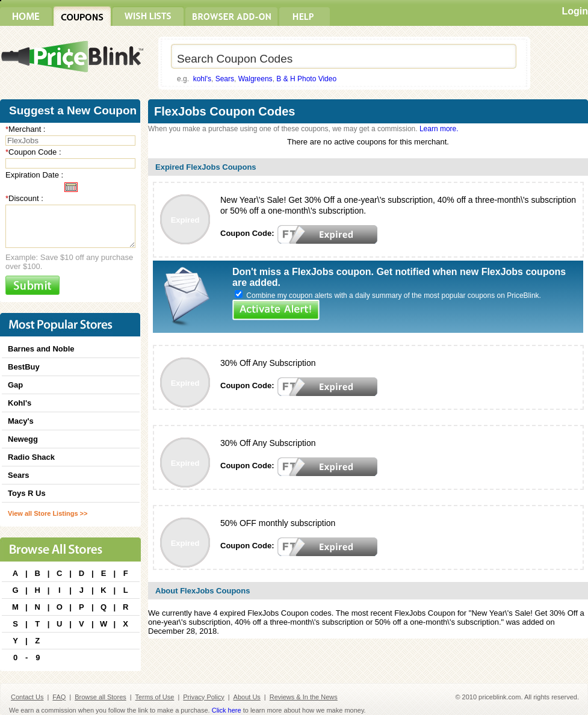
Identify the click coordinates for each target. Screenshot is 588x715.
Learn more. (439, 129)
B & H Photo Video (306, 79)
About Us (247, 697)
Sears (225, 79)
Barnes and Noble (41, 349)
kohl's (202, 79)
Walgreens (255, 79)
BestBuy (24, 367)
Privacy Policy (203, 697)
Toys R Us (27, 493)
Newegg (23, 439)
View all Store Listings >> (48, 513)
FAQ (59, 697)
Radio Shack (31, 457)
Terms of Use (155, 697)
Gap (15, 385)
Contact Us (27, 697)
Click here (227, 710)
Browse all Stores (101, 697)
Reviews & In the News (304, 697)
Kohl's (20, 403)
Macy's (21, 421)
